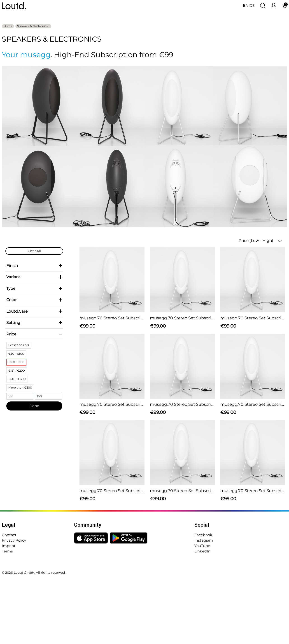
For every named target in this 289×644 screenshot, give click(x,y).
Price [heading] (34, 334)
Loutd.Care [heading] (34, 311)
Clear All (34, 251)
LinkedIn (202, 551)
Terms (7, 551)
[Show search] (263, 6)
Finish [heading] (34, 266)
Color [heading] (34, 300)
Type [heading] (34, 288)
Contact (9, 535)
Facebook (203, 535)
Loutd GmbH (24, 573)
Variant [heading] (34, 277)
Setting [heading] (34, 323)
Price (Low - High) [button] (260, 241)
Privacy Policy (14, 540)
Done (34, 406)
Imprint (9, 546)
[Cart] (285, 6)
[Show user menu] (274, 6)
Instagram (204, 540)
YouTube (202, 546)
